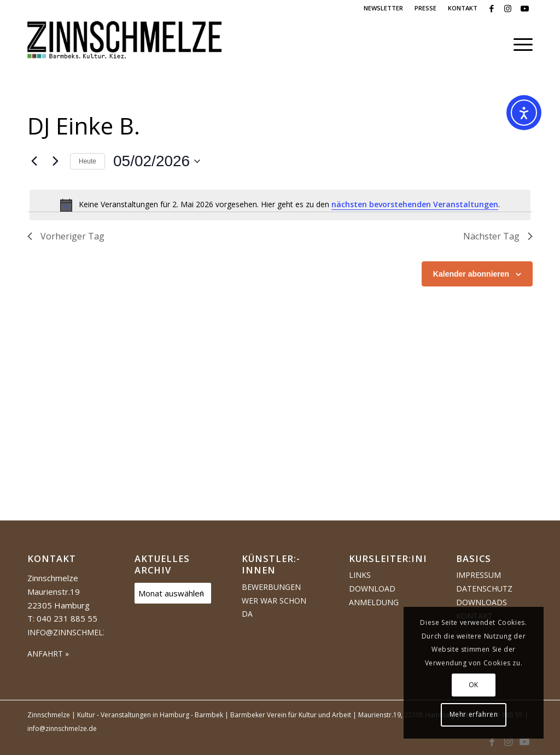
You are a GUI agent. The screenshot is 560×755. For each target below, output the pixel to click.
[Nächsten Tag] (55, 161)
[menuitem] (384, 8)
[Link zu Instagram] (508, 8)
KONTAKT (463, 8)
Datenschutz (484, 589)
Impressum (479, 575)
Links (360, 575)
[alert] (280, 205)
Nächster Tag (498, 236)
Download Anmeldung (374, 595)
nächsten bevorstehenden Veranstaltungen (415, 204)
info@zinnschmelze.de (76, 632)
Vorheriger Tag (66, 236)
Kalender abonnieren (471, 274)
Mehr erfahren (474, 714)
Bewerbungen (271, 587)
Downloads (482, 602)
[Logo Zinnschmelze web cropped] (125, 44)
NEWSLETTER (383, 8)
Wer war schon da (274, 607)
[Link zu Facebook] (491, 8)
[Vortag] (34, 161)
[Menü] (520, 44)
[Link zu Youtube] (524, 8)
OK (474, 685)
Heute (87, 161)
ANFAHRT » (48, 654)
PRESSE (425, 8)
